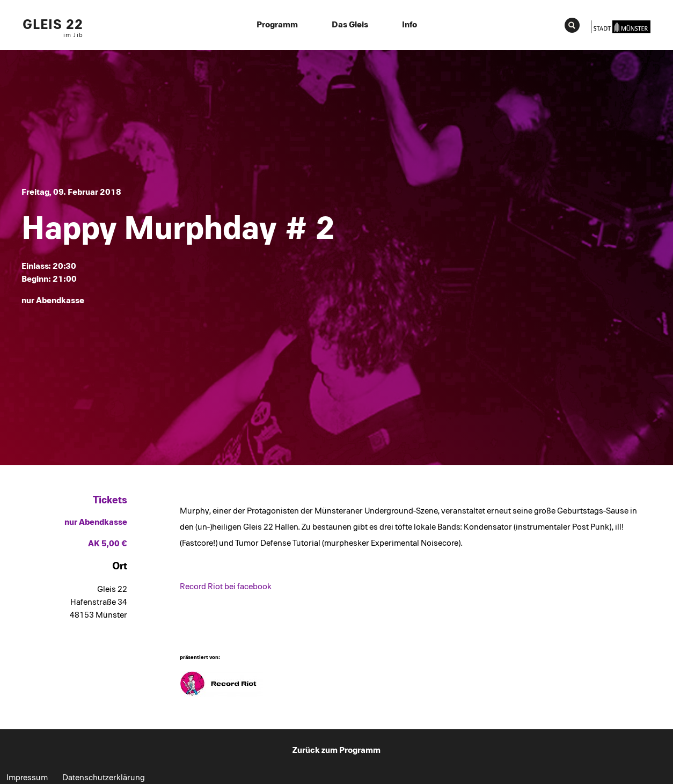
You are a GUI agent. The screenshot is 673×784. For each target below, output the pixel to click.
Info (409, 25)
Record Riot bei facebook (226, 587)
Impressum (27, 778)
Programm (277, 25)
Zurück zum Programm (336, 750)
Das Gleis (350, 25)
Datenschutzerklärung (104, 778)
